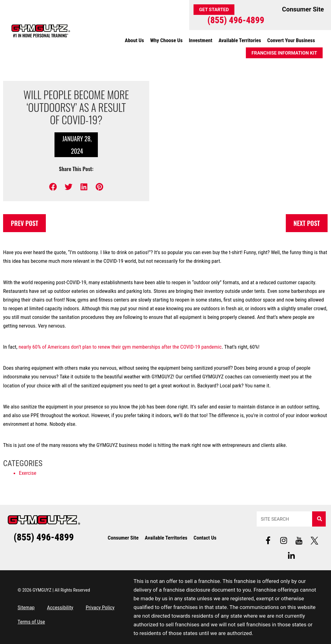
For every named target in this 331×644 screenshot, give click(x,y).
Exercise (28, 473)
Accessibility (60, 607)
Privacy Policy (100, 607)
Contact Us (205, 538)
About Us (134, 40)
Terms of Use (31, 622)
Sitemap (26, 607)
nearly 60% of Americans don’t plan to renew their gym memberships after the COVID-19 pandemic (120, 347)
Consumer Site (123, 538)
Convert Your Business (291, 40)
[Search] (319, 519)
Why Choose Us (166, 40)
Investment (201, 40)
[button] (53, 187)
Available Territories (240, 40)
